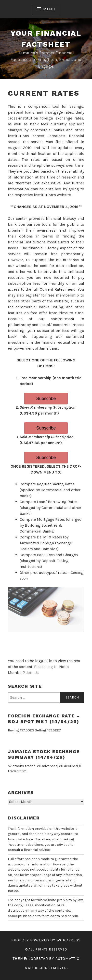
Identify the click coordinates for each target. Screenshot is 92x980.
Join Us (32, 673)
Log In (52, 667)
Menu (49, 9)
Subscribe (46, 399)
